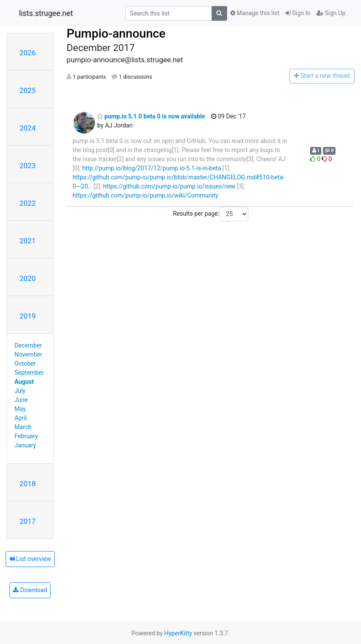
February (26, 436)
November (28, 354)
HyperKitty (178, 633)
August (24, 382)
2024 (28, 128)
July (20, 391)
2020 (28, 278)
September (29, 373)
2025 (28, 90)
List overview (30, 559)
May (20, 409)
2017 (28, 521)
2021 (28, 241)
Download (30, 590)
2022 (28, 203)
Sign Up (331, 13)
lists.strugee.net (46, 13)
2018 (28, 484)
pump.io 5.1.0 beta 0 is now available (151, 116)
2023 (28, 166)
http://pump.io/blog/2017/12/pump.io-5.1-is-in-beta (151, 168)
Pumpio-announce (116, 33)
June (21, 400)
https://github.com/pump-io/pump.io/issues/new (169, 186)
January (25, 445)
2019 (28, 316)
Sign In (298, 13)
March (23, 427)
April (21, 418)
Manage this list (255, 13)
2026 (28, 53)
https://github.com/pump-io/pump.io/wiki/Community (145, 195)
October (25, 363)
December (28, 345)
